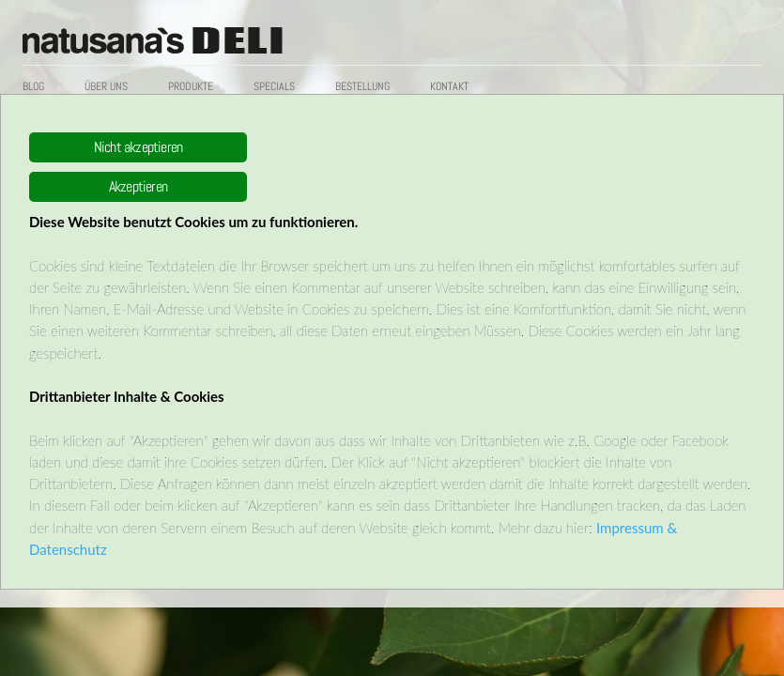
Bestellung (362, 86)
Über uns (106, 86)
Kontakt (449, 86)
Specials (274, 86)
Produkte (191, 86)
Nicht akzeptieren (138, 147)
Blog (33, 86)
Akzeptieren (138, 186)
